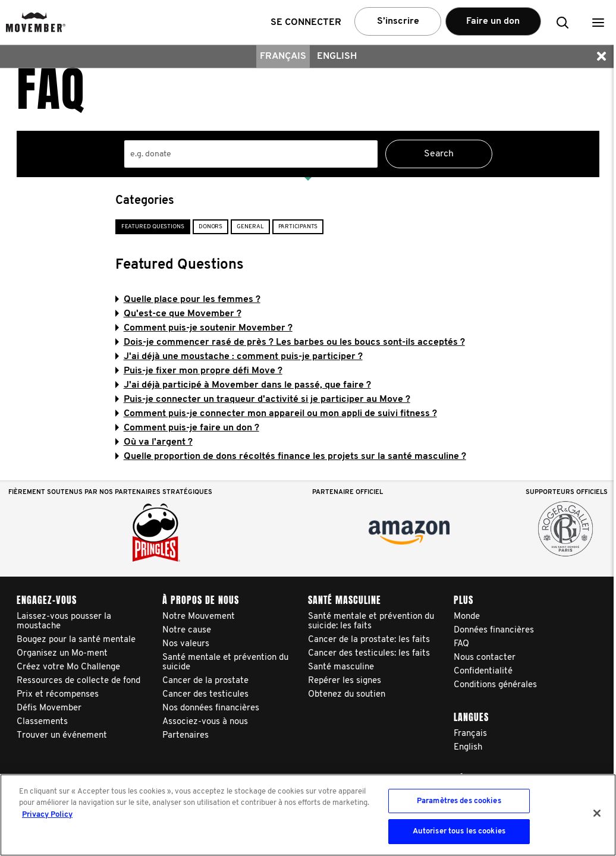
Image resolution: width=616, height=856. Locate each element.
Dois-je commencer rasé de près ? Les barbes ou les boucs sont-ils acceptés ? (290, 342)
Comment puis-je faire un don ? (187, 428)
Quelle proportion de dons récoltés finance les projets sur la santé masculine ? (291, 457)
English (337, 56)
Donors (210, 227)
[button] (598, 22)
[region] (308, 815)
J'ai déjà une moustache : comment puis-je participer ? (239, 357)
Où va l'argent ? (154, 442)
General (250, 227)
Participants (298, 227)
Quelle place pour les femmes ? (188, 300)
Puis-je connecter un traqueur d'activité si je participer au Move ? (263, 399)
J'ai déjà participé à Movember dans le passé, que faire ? (243, 385)
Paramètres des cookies (459, 801)
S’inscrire (398, 21)
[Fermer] (597, 813)
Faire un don (493, 21)
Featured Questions (153, 227)
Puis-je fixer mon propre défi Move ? (199, 371)
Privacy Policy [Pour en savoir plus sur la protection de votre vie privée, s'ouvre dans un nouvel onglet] (47, 815)
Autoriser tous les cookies (459, 831)
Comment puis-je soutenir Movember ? (204, 328)
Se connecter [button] (306, 23)
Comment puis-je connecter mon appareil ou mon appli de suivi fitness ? (276, 414)
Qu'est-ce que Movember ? (178, 314)
